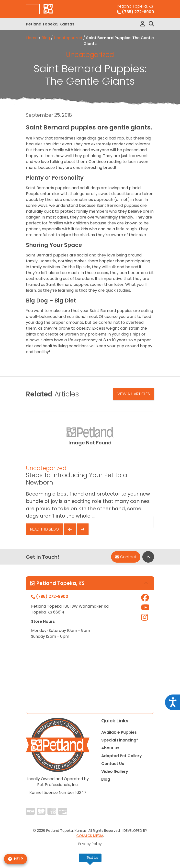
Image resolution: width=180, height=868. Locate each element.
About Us (110, 748)
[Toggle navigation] (33, 9)
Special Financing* (120, 740)
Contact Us (113, 764)
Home (32, 38)
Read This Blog (45, 529)
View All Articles (134, 394)
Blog (46, 38)
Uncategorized (68, 38)
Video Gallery (115, 771)
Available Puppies (119, 732)
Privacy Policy (90, 844)
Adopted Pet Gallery (122, 756)
